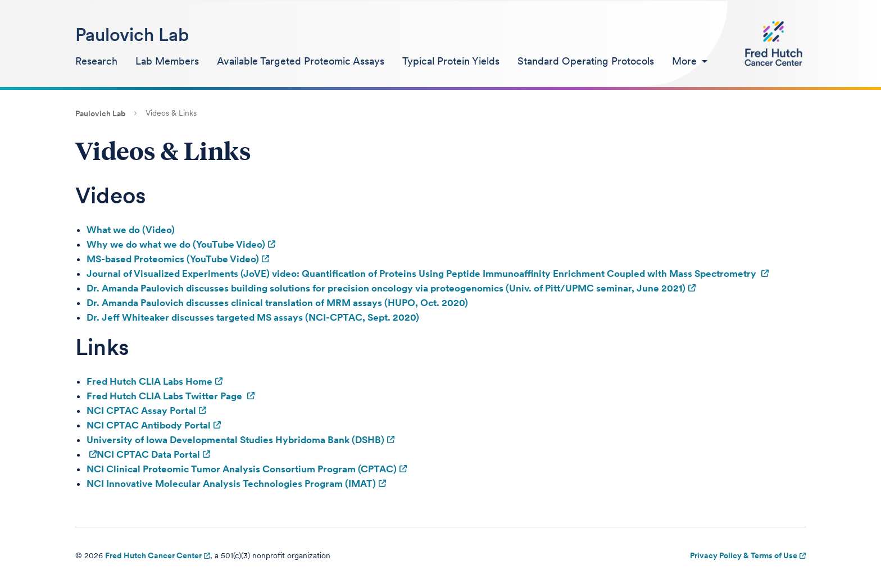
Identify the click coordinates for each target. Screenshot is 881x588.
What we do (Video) (131, 230)
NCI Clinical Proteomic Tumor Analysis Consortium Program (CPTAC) (242, 469)
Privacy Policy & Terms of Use (744, 555)
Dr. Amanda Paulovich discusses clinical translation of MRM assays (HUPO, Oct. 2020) (277, 303)
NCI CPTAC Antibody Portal (149, 425)
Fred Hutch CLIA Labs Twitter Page (165, 396)
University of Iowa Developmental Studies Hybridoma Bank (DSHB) (235, 440)
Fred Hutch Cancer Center (153, 555)
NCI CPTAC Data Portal (148, 454)
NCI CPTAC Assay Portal (141, 411)
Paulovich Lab (132, 35)
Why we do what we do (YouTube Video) (176, 244)
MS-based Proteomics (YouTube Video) (173, 259)
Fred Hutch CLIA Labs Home (149, 381)
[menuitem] (96, 62)
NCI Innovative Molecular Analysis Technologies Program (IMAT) (231, 484)
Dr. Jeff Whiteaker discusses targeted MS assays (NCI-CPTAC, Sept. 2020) (253, 317)
